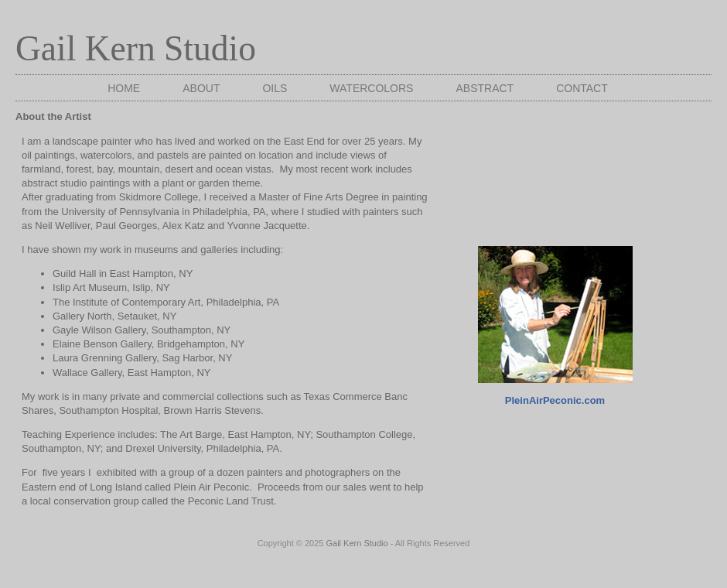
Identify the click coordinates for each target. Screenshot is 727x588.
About (201, 88)
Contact (582, 88)
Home (124, 88)
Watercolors (371, 88)
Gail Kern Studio (136, 48)
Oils (275, 88)
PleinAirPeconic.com (555, 400)
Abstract (485, 88)
